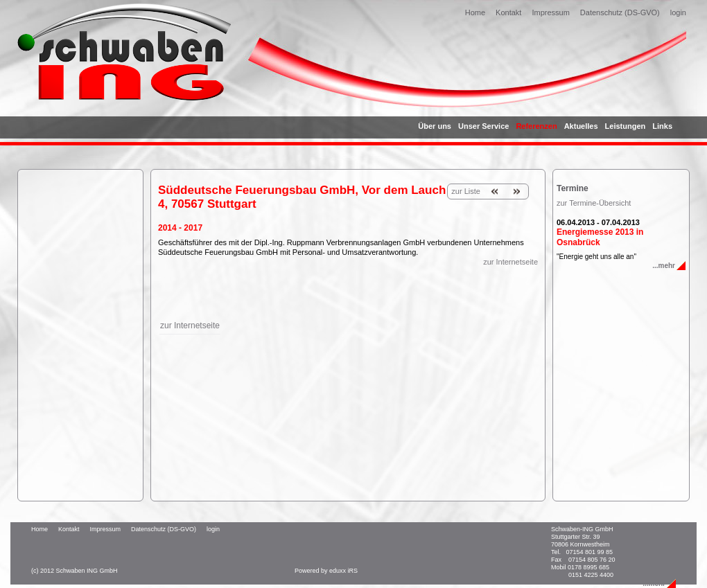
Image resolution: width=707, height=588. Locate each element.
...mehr (664, 266)
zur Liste (466, 191)
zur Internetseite (510, 262)
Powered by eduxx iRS (326, 571)
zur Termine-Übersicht (594, 203)
